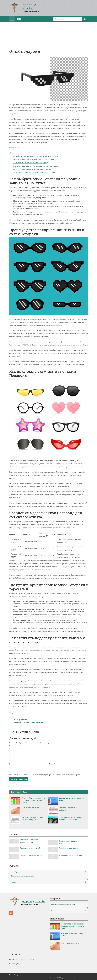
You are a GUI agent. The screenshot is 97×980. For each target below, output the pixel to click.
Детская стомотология (69, 848)
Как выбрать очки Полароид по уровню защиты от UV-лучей (35, 156)
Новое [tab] (25, 792)
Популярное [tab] (15, 792)
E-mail (52, 764)
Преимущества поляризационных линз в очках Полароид (34, 159)
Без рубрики (48, 872)
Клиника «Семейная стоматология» (30, 721)
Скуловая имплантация (31, 855)
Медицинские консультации (22, 876)
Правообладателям (16, 975)
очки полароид (26, 695)
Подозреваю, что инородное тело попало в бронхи (71, 819)
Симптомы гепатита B (30, 848)
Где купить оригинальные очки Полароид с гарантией (33, 169)
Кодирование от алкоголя (70, 855)
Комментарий (15, 746)
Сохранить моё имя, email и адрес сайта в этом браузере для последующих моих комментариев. (45, 775)
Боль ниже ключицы (31, 808)
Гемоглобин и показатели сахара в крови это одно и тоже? (33, 800)
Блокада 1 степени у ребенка (68, 809)
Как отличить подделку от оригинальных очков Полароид (35, 172)
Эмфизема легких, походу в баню (71, 799)
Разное (48, 882)
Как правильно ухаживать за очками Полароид (30, 163)
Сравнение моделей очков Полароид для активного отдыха (35, 166)
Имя (11, 764)
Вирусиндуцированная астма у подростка (32, 819)
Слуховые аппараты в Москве (69, 842)
